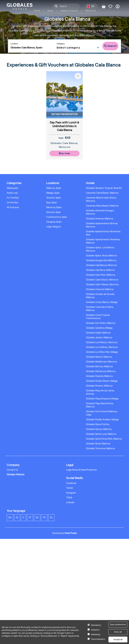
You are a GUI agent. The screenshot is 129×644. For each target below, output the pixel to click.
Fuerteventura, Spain (57, 217)
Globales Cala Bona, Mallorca (100, 270)
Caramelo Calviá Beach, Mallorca (102, 193)
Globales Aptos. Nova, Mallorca (101, 256)
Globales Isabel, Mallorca (98, 333)
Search (110, 46)
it (24, 518)
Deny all (118, 632)
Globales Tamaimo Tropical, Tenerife (104, 188)
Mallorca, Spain (54, 188)
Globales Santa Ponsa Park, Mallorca (104, 439)
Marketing (96, 634)
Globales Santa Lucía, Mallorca (101, 434)
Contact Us (12, 470)
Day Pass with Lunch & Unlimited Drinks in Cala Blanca (64, 126)
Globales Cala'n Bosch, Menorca (102, 280)
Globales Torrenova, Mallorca (100, 448)
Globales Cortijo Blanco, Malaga (102, 302)
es (17, 518)
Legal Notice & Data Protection (82, 470)
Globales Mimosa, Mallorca (99, 367)
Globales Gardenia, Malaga (99, 328)
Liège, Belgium (54, 227)
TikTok (69, 498)
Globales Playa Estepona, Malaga (102, 399)
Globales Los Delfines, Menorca (102, 347)
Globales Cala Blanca (64, 143)
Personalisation (98, 639)
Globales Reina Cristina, (98, 424)
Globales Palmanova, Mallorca (101, 371)
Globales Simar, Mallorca (98, 444)
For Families (13, 198)
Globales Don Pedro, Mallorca (101, 323)
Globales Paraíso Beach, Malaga (102, 381)
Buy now (64, 153)
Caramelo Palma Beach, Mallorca (102, 206)
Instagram (71, 493)
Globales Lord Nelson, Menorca (102, 342)
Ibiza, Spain (52, 203)
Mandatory (96, 625)
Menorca (64, 147)
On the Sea (12, 203)
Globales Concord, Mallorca (100, 289)
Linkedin (70, 502)
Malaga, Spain (53, 193)
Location (14, 44)
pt (30, 518)
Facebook (71, 483)
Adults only (12, 193)
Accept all (118, 639)
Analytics (95, 630)
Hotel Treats (71, 533)
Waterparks (12, 188)
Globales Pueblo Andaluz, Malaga (102, 420)
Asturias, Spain (54, 212)
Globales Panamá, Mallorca (99, 376)
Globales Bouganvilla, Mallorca (101, 260)
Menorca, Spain (54, 207)
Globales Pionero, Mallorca (99, 386)
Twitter (70, 488)
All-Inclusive (13, 207)
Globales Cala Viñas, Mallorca (100, 275)
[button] (78, 47)
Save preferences (118, 624)
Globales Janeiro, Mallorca (99, 338)
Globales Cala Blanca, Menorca (101, 265)
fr (44, 518)
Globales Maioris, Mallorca (99, 357)
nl (51, 518)
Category (61, 44)
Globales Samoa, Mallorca (99, 429)
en (10, 518)
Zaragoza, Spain (54, 222)
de (37, 518)
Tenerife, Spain (54, 198)
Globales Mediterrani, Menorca (101, 362)
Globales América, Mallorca (100, 219)
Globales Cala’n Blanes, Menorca (102, 285)
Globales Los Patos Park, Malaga (102, 352)
